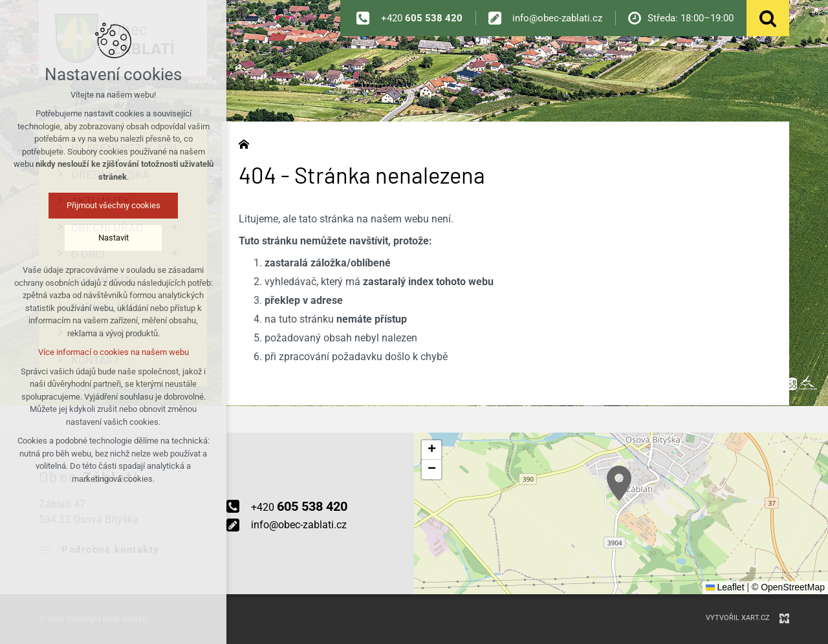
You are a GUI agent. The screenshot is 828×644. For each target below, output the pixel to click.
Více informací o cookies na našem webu (114, 352)
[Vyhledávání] (768, 18)
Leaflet (725, 587)
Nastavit (114, 238)
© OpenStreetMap (788, 587)
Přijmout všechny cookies (114, 205)
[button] (619, 483)
